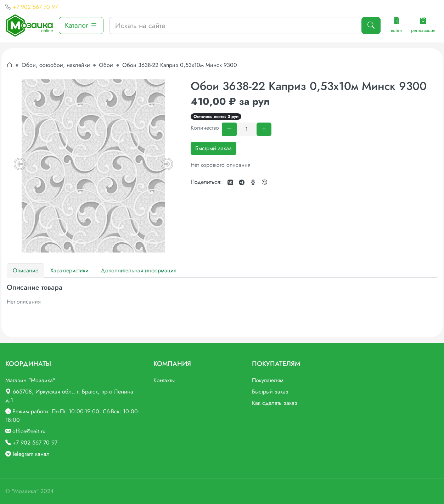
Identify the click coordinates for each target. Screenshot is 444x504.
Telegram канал (31, 454)
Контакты (164, 380)
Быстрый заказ (213, 148)
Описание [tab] (26, 270)
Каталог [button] (81, 25)
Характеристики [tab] (69, 270)
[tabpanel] (222, 295)
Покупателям (268, 380)
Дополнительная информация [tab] (139, 270)
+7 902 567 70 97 (35, 7)
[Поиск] (371, 26)
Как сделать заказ (275, 403)
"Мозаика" (25, 491)
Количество (205, 128)
